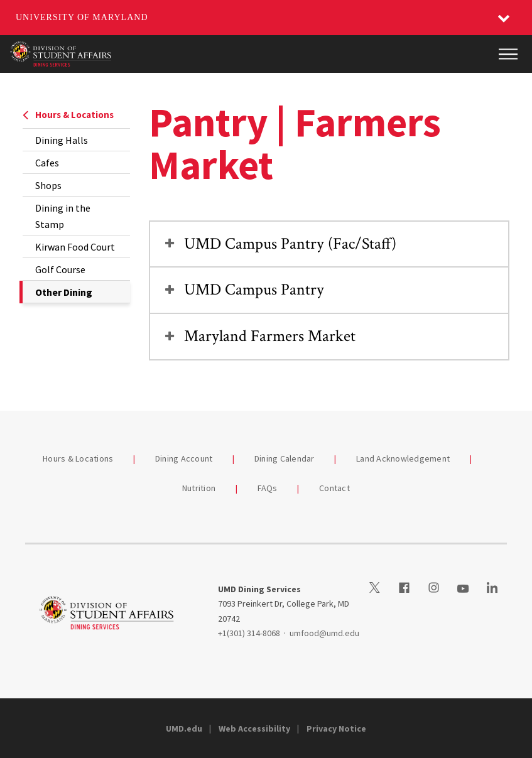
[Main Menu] (508, 54)
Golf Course (60, 269)
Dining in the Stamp (63, 216)
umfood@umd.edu (324, 633)
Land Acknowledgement (403, 458)
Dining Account (184, 458)
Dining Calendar (285, 458)
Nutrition (199, 488)
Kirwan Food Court (75, 247)
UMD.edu (184, 728)
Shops (48, 185)
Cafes (47, 163)
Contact (334, 488)
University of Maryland (82, 17)
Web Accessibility (254, 728)
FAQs (268, 488)
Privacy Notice (336, 728)
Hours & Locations (68, 115)
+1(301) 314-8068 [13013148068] (249, 633)
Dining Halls (62, 140)
